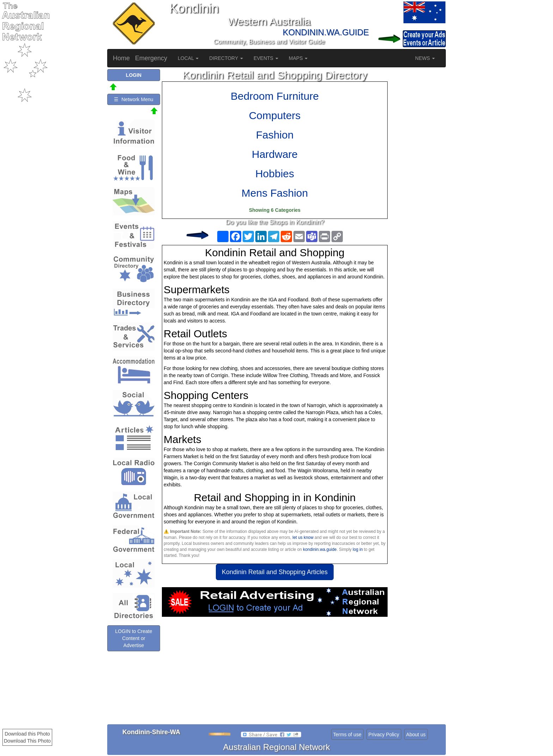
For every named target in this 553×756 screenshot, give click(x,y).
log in (358, 549)
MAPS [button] (298, 58)
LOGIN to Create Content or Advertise (133, 638)
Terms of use (347, 735)
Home (121, 58)
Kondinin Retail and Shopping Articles (275, 572)
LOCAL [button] (188, 58)
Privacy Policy (384, 735)
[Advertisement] (275, 673)
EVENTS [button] (266, 58)
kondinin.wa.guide (320, 549)
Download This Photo (27, 741)
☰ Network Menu (133, 99)
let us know (303, 537)
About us (416, 735)
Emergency (151, 58)
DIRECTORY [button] (226, 58)
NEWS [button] (425, 58)
